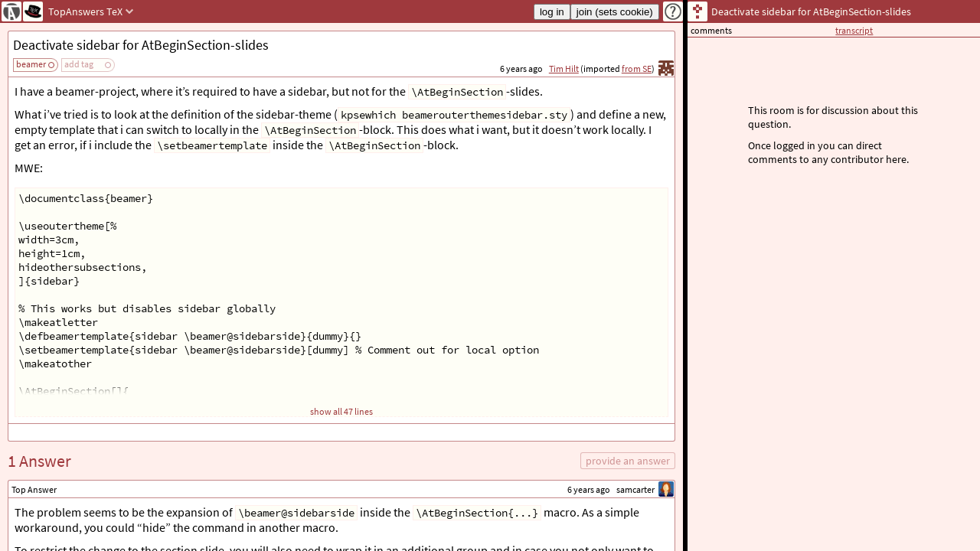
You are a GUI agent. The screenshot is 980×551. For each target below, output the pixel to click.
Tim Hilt (564, 68)
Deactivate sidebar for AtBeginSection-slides (141, 45)
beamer (31, 64)
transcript (854, 30)
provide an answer (628, 461)
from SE (637, 68)
